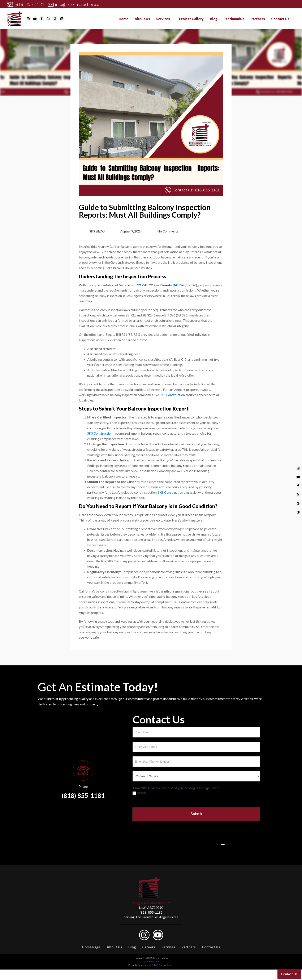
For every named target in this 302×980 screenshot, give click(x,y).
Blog (214, 19)
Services (163, 19)
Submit (196, 814)
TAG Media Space (163, 965)
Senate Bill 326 (173, 285)
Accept (139, 793)
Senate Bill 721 (130, 285)
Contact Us (280, 19)
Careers (149, 947)
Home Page (91, 947)
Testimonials (234, 19)
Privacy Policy (151, 961)
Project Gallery (191, 19)
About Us (142, 19)
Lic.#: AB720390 (151, 907)
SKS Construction (172, 395)
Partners (258, 19)
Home (124, 19)
